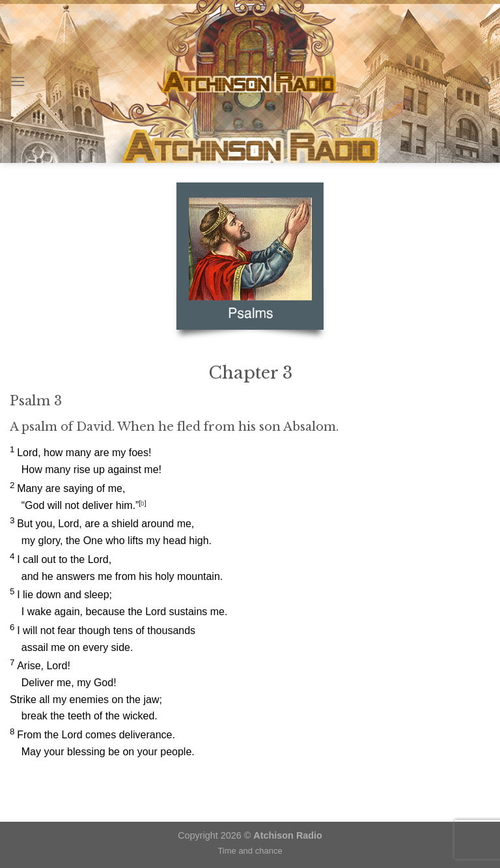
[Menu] (18, 81)
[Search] (485, 81)
